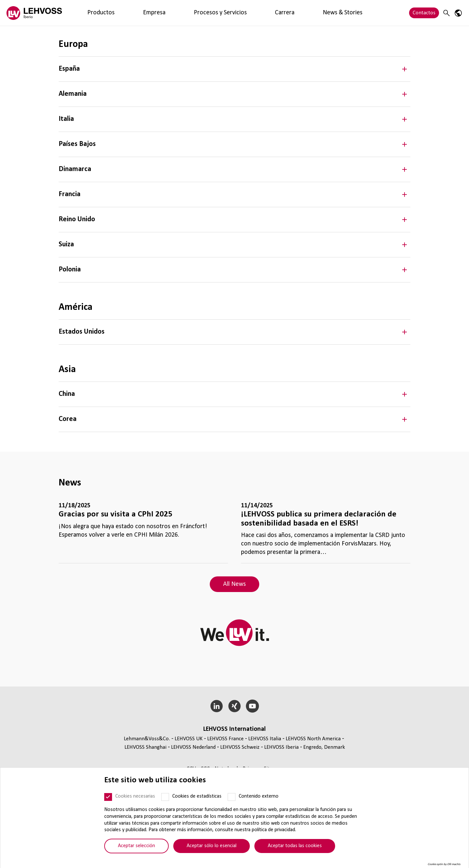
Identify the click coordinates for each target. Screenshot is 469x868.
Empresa (116, 13)
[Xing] (235, 706)
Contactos (424, 13)
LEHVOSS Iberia (281, 747)
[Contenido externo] (232, 797)
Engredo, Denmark (324, 747)
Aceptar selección (136, 846)
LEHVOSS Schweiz (240, 747)
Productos (88, 13)
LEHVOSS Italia (265, 739)
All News (234, 584)
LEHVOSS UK (189, 739)
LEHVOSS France (225, 739)
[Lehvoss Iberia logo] (34, 13)
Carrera (194, 13)
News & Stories (227, 13)
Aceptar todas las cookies (295, 846)
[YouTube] (252, 706)
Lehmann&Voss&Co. (147, 739)
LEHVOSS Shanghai (145, 747)
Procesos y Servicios (156, 13)
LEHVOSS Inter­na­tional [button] (234, 729)
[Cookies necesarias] (108, 797)
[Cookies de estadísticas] (165, 797)
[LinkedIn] (217, 706)
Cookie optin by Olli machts (444, 864)
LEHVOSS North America (313, 739)
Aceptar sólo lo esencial (212, 846)
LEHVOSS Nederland (193, 747)
